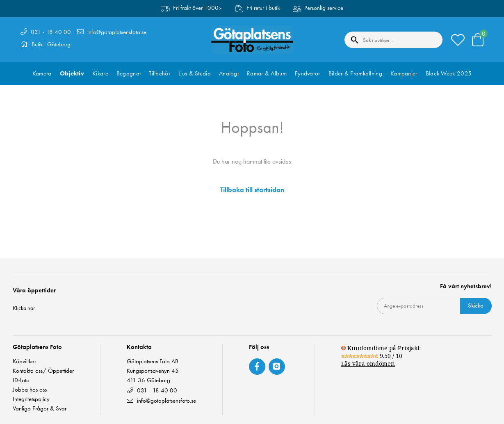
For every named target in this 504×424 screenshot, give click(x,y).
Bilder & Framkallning (355, 73)
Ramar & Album (267, 73)
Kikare (100, 73)
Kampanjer (404, 73)
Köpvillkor (24, 361)
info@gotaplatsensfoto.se (117, 32)
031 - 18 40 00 (51, 32)
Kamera (42, 73)
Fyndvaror (308, 73)
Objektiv (72, 73)
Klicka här (24, 308)
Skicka (476, 305)
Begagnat (129, 73)
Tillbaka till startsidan (252, 190)
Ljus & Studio (195, 73)
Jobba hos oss (30, 390)
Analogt (229, 73)
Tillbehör (160, 73)
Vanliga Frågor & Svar (40, 409)
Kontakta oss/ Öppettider (43, 371)
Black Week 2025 (449, 73)
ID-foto (21, 380)
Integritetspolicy (31, 399)
